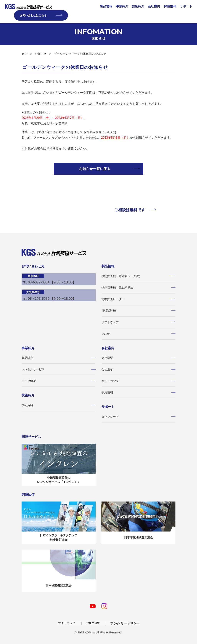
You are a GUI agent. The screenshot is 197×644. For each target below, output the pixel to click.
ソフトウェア (138, 322)
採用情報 (170, 6)
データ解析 (59, 381)
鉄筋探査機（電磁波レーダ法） (138, 276)
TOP (25, 54)
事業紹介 (122, 6)
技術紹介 (138, 6)
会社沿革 (138, 369)
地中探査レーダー (138, 299)
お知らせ (41, 54)
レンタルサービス (59, 369)
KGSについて (138, 381)
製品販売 (59, 358)
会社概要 (138, 358)
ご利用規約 (93, 622)
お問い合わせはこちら (41, 15)
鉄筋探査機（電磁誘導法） (138, 288)
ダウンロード (138, 417)
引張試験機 (138, 311)
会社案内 (154, 6)
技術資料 (59, 405)
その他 (138, 334)
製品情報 (106, 6)
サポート (186, 6)
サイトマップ (68, 622)
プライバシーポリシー (123, 622)
